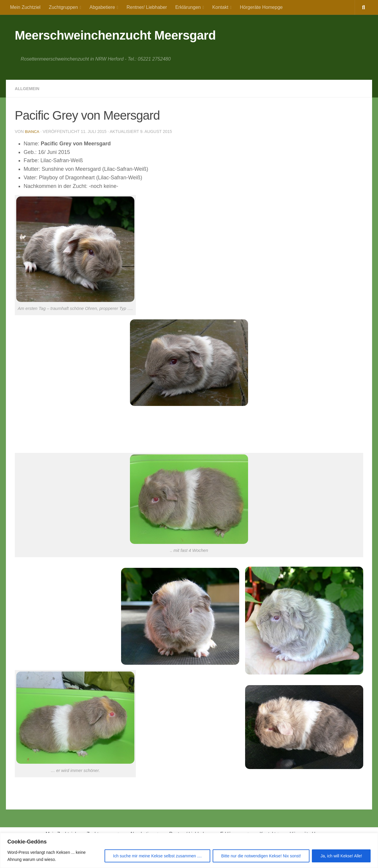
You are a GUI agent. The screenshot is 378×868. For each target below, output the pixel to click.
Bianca (32, 131)
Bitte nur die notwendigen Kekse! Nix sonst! (261, 856)
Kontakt (220, 7)
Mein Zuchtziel (25, 7)
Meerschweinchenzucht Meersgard (115, 35)
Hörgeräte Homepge (261, 7)
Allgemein (29, 88)
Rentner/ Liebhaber (147, 7)
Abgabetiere (102, 7)
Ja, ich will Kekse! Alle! (341, 856)
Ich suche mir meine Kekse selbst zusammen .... (157, 856)
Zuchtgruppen (63, 7)
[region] (189, 850)
